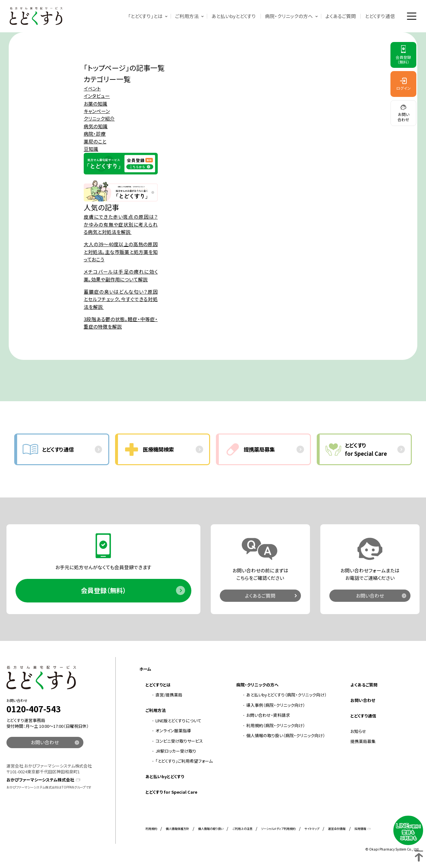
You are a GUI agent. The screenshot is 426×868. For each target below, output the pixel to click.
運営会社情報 (337, 829)
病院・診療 (95, 134)
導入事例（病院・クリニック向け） (276, 705)
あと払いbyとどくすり (234, 16)
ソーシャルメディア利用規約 (278, 829)
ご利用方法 (187, 16)
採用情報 (360, 829)
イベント (92, 88)
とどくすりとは (158, 685)
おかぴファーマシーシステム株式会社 (40, 780)
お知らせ (358, 731)
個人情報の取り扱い (211, 829)
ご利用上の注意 (242, 829)
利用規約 (151, 829)
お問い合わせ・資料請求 (268, 715)
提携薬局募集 (363, 741)
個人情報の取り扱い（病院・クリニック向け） (286, 735)
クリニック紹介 (99, 118)
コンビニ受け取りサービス (179, 741)
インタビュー (97, 96)
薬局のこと (95, 141)
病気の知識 (96, 126)
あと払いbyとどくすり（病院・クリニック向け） (287, 695)
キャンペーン (97, 111)
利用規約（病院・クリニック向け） (276, 725)
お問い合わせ (370, 596)
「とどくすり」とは (145, 16)
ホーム (145, 669)
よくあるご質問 (341, 16)
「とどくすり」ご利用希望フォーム (184, 761)
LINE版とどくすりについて (178, 721)
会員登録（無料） (103, 590)
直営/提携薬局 (169, 695)
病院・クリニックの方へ (289, 16)
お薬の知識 (96, 104)
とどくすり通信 (380, 16)
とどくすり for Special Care (171, 792)
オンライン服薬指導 (173, 731)
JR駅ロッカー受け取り (176, 751)
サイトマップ (312, 829)
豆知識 (91, 149)
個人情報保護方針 (177, 829)
